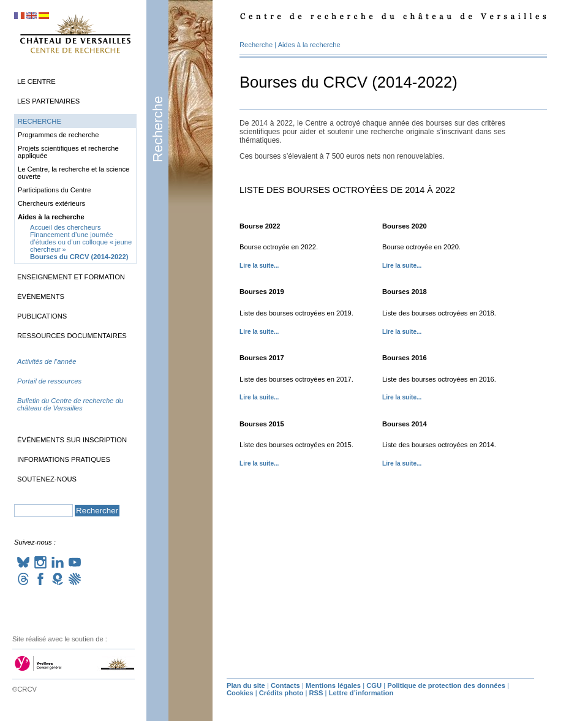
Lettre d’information (361, 693)
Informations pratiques (64, 459)
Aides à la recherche (309, 45)
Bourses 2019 (262, 292)
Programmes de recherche (58, 135)
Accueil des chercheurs (66, 227)
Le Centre (36, 81)
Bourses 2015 (262, 424)
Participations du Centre (54, 190)
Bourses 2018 (405, 292)
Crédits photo (281, 693)
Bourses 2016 (405, 358)
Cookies (240, 693)
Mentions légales (333, 685)
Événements (41, 296)
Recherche (158, 129)
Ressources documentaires (72, 336)
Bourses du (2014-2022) (79, 257)
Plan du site (246, 685)
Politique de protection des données (446, 685)
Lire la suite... (259, 266)
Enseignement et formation (71, 277)
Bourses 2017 (262, 358)
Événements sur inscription (72, 440)
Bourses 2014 (405, 424)
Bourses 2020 (405, 226)
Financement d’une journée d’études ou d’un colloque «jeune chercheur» (81, 242)
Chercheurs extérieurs (51, 203)
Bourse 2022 (260, 226)
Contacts (285, 685)
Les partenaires (48, 101)
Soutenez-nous (47, 479)
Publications (42, 316)
